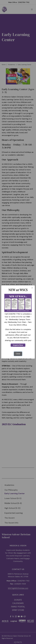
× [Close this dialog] (32, 288)
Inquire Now (18, 345)
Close (18, 354)
